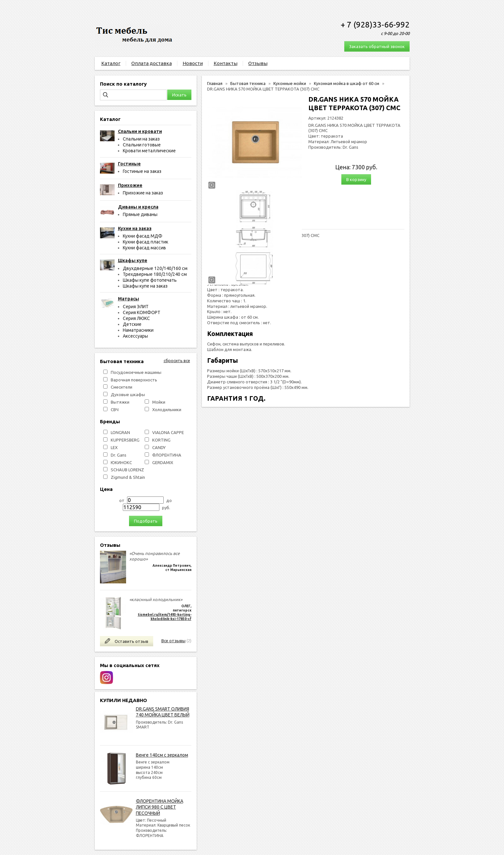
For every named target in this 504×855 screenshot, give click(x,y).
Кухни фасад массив (144, 248)
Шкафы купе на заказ (145, 286)
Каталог (111, 63)
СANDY (159, 447)
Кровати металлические (149, 151)
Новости (193, 63)
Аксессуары (135, 336)
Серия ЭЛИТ (136, 307)
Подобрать (146, 521)
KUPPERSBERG (125, 440)
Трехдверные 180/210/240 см (155, 274)
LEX (114, 447)
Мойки (159, 402)
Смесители (122, 387)
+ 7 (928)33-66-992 (375, 25)
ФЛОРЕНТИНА (167, 455)
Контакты (226, 63)
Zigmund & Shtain (128, 477)
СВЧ (115, 410)
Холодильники (167, 410)
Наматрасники (138, 330)
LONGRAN (120, 432)
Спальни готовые (142, 145)
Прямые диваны (140, 214)
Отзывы (258, 63)
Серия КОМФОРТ (142, 312)
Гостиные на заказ (142, 171)
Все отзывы (173, 641)
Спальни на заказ (141, 139)
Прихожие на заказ (143, 193)
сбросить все (177, 360)
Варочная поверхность (134, 380)
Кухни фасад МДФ (143, 236)
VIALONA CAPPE (168, 432)
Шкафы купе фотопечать (150, 280)
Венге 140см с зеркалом (162, 755)
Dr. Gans (119, 455)
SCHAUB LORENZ (127, 470)
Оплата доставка (152, 63)
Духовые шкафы (128, 394)
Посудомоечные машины (136, 372)
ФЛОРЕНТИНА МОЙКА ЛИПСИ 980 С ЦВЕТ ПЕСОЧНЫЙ (160, 807)
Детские (132, 324)
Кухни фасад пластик (146, 242)
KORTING (161, 440)
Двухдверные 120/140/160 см (155, 268)
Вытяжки (120, 402)
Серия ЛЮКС (136, 318)
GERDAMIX (163, 462)
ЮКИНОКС (121, 462)
